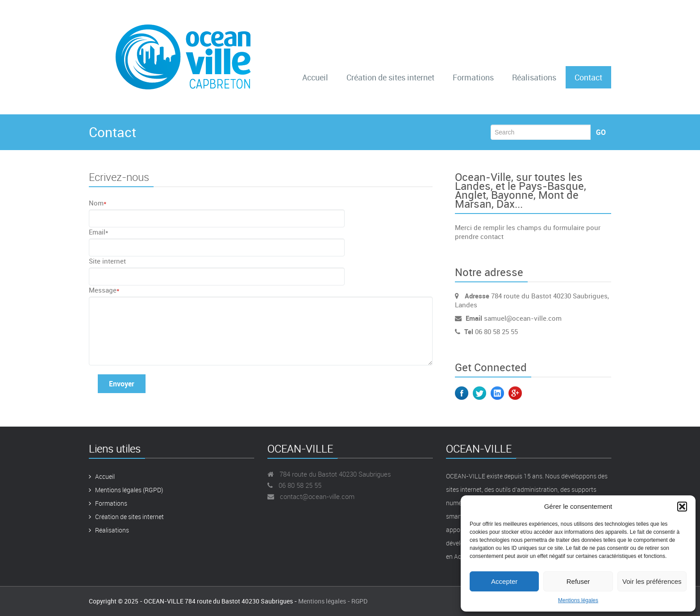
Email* (98, 232)
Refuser (578, 581)
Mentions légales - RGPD (333, 601)
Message (104, 290)
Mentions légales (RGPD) (126, 490)
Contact (588, 77)
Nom (98, 203)
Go (601, 132)
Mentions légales (578, 600)
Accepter (504, 581)
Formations (473, 77)
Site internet (107, 261)
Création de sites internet (390, 77)
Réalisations (534, 77)
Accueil (315, 77)
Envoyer (122, 384)
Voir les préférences (652, 581)
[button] (682, 507)
